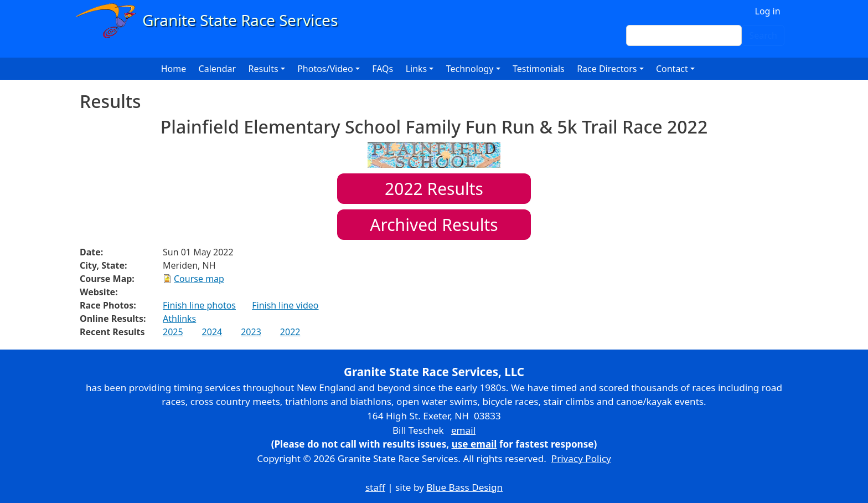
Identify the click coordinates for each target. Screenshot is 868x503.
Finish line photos (199, 305)
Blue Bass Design (464, 487)
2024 (212, 332)
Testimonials (539, 69)
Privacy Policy (581, 458)
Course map (199, 279)
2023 (251, 332)
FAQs (383, 69)
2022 (290, 332)
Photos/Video (325, 69)
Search (763, 35)
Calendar (218, 69)
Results (434, 189)
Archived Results (434, 225)
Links (417, 69)
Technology (470, 69)
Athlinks (179, 319)
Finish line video (285, 305)
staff (375, 487)
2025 (173, 332)
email (463, 430)
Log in (768, 11)
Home (174, 69)
